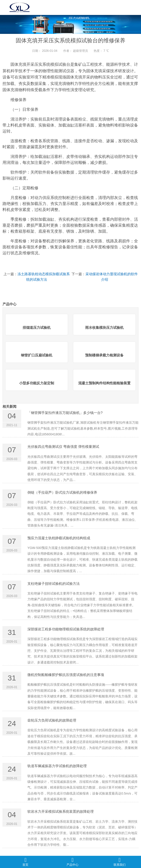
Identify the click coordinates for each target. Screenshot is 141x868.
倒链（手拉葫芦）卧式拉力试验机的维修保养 (62, 492)
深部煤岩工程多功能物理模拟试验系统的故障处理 (66, 629)
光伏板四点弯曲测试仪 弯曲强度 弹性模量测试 (63, 447)
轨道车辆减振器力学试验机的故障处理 (57, 766)
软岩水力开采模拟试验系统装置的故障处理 (61, 811)
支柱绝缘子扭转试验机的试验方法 (54, 584)
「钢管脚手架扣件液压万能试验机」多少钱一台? (65, 413)
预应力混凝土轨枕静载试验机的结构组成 (59, 538)
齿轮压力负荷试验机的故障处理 (52, 720)
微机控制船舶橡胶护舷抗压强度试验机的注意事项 (66, 675)
